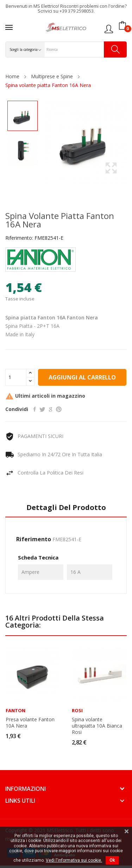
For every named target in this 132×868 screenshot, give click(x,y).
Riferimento (34, 539)
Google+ (51, 409)
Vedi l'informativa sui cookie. (74, 860)
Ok (112, 860)
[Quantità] (16, 377)
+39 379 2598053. (77, 11)
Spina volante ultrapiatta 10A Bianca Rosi (97, 726)
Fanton (15, 711)
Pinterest (59, 409)
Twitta (42, 409)
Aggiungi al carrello (82, 377)
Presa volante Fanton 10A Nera (30, 723)
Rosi (77, 711)
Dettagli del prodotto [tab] (66, 508)
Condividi (35, 409)
